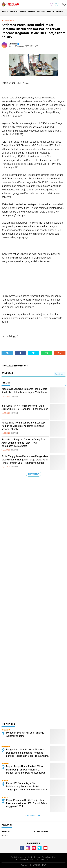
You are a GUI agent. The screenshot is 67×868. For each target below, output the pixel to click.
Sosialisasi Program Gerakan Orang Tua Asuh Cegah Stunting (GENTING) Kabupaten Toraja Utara (23, 443)
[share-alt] (7, 353)
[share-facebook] (20, 353)
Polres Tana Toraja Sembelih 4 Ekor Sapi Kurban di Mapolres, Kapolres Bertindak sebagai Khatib (23, 426)
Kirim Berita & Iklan (43, 860)
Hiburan (50, 12)
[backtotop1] (64, 865)
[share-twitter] (34, 353)
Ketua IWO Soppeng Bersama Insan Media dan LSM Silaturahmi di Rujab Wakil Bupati (25, 391)
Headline (41, 12)
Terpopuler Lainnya (34, 816)
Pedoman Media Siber (25, 860)
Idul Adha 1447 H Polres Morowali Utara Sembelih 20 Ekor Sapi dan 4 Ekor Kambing (25, 407)
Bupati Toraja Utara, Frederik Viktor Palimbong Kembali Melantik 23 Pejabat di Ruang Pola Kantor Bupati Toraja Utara (26, 771)
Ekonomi (14, 12)
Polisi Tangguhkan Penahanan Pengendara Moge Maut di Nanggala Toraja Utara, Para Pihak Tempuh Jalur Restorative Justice (25, 460)
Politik (5, 835)
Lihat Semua (34, 474)
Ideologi (59, 12)
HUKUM (23, 12)
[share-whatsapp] (47, 353)
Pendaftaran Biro (49, 857)
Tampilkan (60, 374)
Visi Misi (28, 857)
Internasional (41, 832)
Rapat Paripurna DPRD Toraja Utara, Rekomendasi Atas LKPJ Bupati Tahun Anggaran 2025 (27, 803)
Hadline (31, 12)
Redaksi (37, 857)
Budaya (5, 12)
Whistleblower (17, 857)
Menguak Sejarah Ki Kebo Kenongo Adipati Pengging (25, 734)
